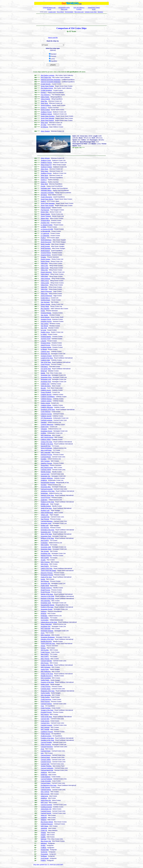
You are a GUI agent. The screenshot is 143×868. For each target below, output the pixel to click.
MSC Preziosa (45, 562)
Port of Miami (60, 12)
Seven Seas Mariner (47, 199)
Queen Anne (45, 427)
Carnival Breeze (46, 755)
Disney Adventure (46, 272)
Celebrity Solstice (46, 401)
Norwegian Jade (46, 547)
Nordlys (43, 845)
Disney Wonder (46, 304)
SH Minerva (44, 127)
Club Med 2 (44, 367)
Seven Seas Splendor (48, 118)
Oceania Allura (45, 220)
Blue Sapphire (45, 309)
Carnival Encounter (47, 489)
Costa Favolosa (46, 708)
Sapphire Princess (46, 463)
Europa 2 (44, 92)
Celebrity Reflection (47, 478)
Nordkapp (44, 856)
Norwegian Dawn (46, 549)
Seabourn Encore (46, 173)
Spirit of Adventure (46, 296)
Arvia (42, 749)
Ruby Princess (45, 702)
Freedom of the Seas (47, 738)
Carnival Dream (46, 751)
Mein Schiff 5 (45, 566)
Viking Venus (45, 281)
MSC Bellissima (46, 671)
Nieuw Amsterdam (46, 448)
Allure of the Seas (46, 534)
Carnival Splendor (46, 661)
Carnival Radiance (46, 779)
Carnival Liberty (46, 689)
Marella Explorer (46, 506)
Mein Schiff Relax (46, 450)
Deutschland (45, 465)
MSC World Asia (46, 435)
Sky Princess (45, 581)
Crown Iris (44, 830)
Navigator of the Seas (48, 598)
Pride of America (46, 744)
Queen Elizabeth (46, 392)
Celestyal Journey (46, 414)
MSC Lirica (44, 802)
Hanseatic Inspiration (47, 193)
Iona (42, 753)
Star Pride (44, 328)
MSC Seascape (46, 629)
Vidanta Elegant (46, 208)
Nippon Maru (45, 218)
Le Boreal (44, 349)
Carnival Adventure (47, 521)
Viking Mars (44, 276)
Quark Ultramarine (46, 197)
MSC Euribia (45, 650)
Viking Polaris (45, 97)
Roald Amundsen (46, 736)
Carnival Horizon (46, 762)
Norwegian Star (46, 553)
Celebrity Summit (46, 416)
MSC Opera (44, 826)
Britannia (44, 614)
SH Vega (44, 125)
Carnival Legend (46, 470)
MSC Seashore (46, 635)
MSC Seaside (45, 729)
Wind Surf (44, 371)
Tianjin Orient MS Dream (48, 571)
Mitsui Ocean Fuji (46, 165)
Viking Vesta (45, 268)
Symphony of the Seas (48, 410)
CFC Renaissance (46, 418)
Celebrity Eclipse (46, 405)
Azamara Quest (46, 339)
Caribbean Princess (47, 732)
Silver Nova (44, 103)
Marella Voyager (46, 472)
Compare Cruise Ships (91, 12)
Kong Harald (45, 858)
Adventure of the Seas (48, 491)
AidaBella (44, 818)
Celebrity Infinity (46, 440)
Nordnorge (44, 852)
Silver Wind (44, 184)
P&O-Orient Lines (79, 12)
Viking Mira (44, 263)
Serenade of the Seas (48, 530)
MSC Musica (45, 714)
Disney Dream (45, 261)
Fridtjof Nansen (46, 734)
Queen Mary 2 (45, 298)
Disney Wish (45, 212)
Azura (43, 633)
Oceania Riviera (46, 253)
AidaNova (44, 798)
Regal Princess (45, 590)
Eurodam (44, 459)
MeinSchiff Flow (46, 446)
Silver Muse (44, 175)
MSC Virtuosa (45, 659)
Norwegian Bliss (46, 487)
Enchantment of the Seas (49, 785)
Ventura (43, 648)
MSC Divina (44, 564)
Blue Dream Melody (47, 822)
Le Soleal (44, 334)
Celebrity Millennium (47, 425)
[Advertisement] (72, 20)
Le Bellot (43, 227)
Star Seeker (44, 315)
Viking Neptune (46, 279)
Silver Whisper (45, 158)
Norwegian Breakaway (48, 637)
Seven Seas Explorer (47, 120)
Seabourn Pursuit (46, 112)
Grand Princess (46, 498)
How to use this (53, 38)
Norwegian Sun (46, 476)
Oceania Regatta (46, 313)
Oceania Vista (45, 223)
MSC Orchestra (46, 667)
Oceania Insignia (46, 347)
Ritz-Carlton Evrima (47, 88)
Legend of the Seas (47, 358)
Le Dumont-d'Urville (47, 229)
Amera (43, 311)
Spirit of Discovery (46, 291)
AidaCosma (44, 796)
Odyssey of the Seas (47, 639)
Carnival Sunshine (46, 805)
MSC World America (47, 437)
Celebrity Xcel (45, 384)
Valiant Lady (45, 515)
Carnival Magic (45, 757)
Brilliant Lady (45, 504)
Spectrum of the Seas (48, 596)
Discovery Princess (47, 573)
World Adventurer (46, 240)
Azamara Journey (46, 321)
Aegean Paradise (46, 766)
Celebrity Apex (45, 352)
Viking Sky (44, 287)
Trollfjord (43, 848)
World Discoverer (46, 242)
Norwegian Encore (47, 431)
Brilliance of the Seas (47, 538)
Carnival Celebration (47, 768)
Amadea (43, 257)
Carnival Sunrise (46, 790)
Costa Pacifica (45, 697)
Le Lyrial (43, 330)
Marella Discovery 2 (47, 676)
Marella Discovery (46, 641)
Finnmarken (44, 854)
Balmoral (44, 839)
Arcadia (43, 560)
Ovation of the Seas (47, 665)
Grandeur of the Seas (47, 740)
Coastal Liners (52, 12)
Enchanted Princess (47, 575)
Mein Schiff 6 (45, 558)
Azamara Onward (46, 356)
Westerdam (44, 493)
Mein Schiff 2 (45, 654)
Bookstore (100, 12)
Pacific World (45, 586)
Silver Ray (44, 101)
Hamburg (44, 611)
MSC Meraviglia (46, 695)
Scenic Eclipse (45, 110)
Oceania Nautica (46, 337)
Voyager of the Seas (47, 710)
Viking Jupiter (45, 283)
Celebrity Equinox (46, 399)
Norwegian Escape (47, 609)
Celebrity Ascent (46, 390)
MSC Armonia (45, 794)
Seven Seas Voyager (47, 205)
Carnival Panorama (47, 747)
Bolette (43, 373)
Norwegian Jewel (46, 523)
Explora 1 (44, 182)
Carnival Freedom (46, 704)
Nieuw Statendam (46, 624)
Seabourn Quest (46, 160)
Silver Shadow (45, 131)
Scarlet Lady (45, 525)
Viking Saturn (45, 274)
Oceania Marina (46, 255)
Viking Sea (44, 289)
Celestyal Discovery (47, 824)
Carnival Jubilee (46, 760)
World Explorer (45, 251)
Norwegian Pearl (46, 536)
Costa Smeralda (46, 781)
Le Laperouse (45, 233)
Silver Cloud (45, 178)
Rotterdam (44, 616)
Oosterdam (44, 543)
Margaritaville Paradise (48, 483)
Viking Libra (44, 266)
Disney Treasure (46, 216)
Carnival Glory (45, 723)
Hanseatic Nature (46, 190)
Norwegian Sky (45, 583)
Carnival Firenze (46, 811)
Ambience (44, 480)
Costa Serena (45, 721)
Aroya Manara (45, 317)
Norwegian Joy (45, 354)
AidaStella (44, 828)
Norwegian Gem (46, 532)
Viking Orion (45, 285)
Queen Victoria (45, 403)
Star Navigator (45, 302)
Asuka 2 (43, 238)
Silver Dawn (45, 171)
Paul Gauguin (45, 210)
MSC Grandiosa (46, 678)
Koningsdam (45, 620)
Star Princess (45, 519)
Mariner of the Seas (47, 594)
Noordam (44, 485)
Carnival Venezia (46, 813)
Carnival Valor (45, 719)
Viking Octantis (45, 99)
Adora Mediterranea (47, 513)
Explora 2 (44, 180)
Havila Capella (45, 693)
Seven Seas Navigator (48, 203)
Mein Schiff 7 (45, 618)
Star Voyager (45, 551)
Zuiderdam (44, 500)
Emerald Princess (46, 712)
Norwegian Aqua (46, 382)
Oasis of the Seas (46, 577)
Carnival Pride (45, 517)
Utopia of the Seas (47, 442)
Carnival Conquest (47, 725)
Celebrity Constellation (48, 397)
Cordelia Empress (46, 807)
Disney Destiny (45, 214)
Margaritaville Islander (48, 605)
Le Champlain (45, 236)
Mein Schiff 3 (45, 545)
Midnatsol (44, 843)
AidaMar (43, 833)
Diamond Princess (46, 455)
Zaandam (44, 422)
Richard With (45, 850)
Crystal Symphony (46, 90)
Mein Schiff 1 (45, 656)
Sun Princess (45, 528)
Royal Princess (45, 592)
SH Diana (44, 195)
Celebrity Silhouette (47, 407)
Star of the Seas (46, 362)
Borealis (43, 388)
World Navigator (46, 248)
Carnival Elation (46, 783)
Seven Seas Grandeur (48, 116)
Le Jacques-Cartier (47, 225)
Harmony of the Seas (47, 495)
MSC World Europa (47, 468)
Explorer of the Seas (47, 607)
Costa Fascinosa (46, 699)
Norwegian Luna (46, 379)
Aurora (43, 579)
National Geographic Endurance (51, 82)
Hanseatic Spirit (46, 188)
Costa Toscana (45, 787)
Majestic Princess (46, 556)
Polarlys (43, 860)
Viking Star (44, 294)
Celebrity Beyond (46, 395)
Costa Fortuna (45, 652)
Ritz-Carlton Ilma (46, 77)
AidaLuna (44, 815)
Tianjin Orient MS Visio (48, 644)
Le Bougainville (46, 231)
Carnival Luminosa (47, 420)
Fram (42, 706)
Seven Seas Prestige (47, 86)
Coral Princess (45, 364)
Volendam (44, 429)
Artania (43, 646)
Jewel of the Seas (46, 508)
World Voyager (45, 246)
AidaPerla (44, 772)
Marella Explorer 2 (46, 588)
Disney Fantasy (46, 259)
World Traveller (45, 244)
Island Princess (46, 345)
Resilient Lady (45, 510)
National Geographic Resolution (51, 80)
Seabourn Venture (46, 114)
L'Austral (43, 341)
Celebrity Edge (45, 360)
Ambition (43, 433)
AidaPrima (44, 775)
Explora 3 (44, 108)
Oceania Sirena (46, 343)
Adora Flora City (46, 800)
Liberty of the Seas (47, 568)
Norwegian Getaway (47, 631)
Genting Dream (46, 300)
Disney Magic (45, 306)
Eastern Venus (45, 332)
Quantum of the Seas (47, 682)
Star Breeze (44, 326)
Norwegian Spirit (46, 603)
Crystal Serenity (46, 84)
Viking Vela (44, 270)
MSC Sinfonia (45, 792)
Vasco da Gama (46, 386)
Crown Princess (46, 687)
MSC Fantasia (45, 461)
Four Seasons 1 (46, 95)
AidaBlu (43, 837)
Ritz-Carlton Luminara (48, 75)
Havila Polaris (45, 680)
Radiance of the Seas (47, 502)
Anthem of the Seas (47, 674)
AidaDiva (44, 820)
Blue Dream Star (46, 841)
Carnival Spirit (45, 474)
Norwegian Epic (46, 626)
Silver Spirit (44, 123)
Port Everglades (69, 12)
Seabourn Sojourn (46, 163)
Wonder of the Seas (47, 444)
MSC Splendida (46, 452)
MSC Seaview (45, 727)
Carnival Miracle (46, 457)
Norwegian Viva (46, 375)
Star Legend (45, 324)
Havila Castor (45, 684)
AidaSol (43, 835)
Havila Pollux (45, 669)
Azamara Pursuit (46, 319)
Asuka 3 (43, 201)
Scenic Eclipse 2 (46, 105)
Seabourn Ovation (46, 167)
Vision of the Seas (46, 717)
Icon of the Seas (46, 369)
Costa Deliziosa (46, 412)
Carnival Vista (45, 764)
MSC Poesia (45, 663)
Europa (43, 186)
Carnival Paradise (46, 742)
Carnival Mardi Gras (47, 770)
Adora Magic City (46, 809)
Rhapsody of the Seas (48, 691)
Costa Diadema (46, 777)
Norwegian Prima (46, 377)
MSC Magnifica (46, 601)
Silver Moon (44, 169)
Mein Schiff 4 (45, 541)
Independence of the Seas (49, 622)
